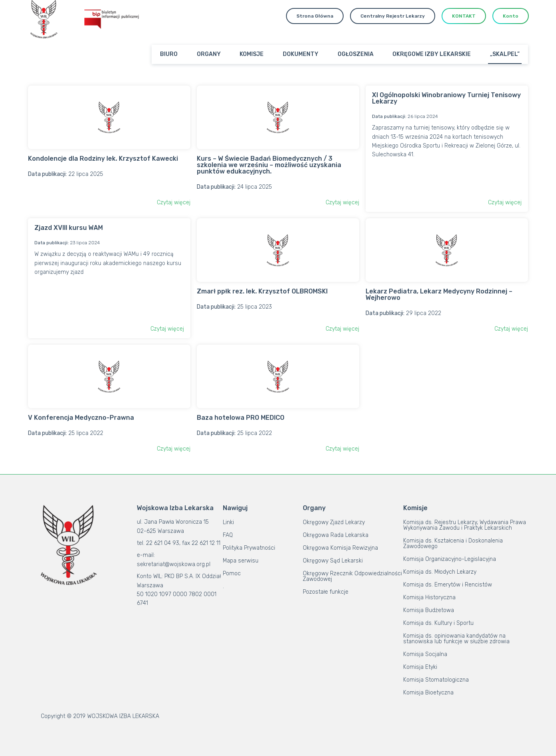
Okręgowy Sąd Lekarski (333, 561)
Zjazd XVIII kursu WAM (69, 228)
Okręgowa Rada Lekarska (336, 535)
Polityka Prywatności (249, 548)
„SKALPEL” (505, 54)
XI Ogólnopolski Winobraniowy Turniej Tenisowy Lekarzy (446, 98)
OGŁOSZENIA (356, 54)
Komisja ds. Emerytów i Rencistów (448, 585)
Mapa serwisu (241, 561)
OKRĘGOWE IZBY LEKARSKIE (432, 54)
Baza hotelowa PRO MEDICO (241, 418)
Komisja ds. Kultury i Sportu (438, 623)
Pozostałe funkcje (326, 592)
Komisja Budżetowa (429, 610)
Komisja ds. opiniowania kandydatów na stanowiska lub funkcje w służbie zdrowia (456, 639)
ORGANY (209, 54)
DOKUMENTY (301, 54)
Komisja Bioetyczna (428, 693)
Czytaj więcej (174, 202)
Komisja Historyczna (429, 597)
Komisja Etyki (420, 667)
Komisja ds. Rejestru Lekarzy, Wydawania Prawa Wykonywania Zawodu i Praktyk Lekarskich (465, 525)
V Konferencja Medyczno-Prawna (81, 418)
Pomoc (232, 573)
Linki (228, 522)
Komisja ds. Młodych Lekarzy (440, 572)
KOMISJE (252, 54)
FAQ (228, 535)
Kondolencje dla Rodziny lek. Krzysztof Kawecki (103, 159)
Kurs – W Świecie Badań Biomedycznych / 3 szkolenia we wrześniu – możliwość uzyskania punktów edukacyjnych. (269, 165)
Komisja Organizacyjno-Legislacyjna (450, 559)
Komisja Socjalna (425, 654)
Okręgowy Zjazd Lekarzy (334, 522)
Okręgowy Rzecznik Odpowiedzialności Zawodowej (352, 576)
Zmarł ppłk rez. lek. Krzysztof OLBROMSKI (262, 291)
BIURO (169, 54)
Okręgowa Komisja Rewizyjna (340, 548)
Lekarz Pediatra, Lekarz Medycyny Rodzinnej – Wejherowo (439, 294)
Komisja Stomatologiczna (436, 680)
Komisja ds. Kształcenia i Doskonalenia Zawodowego (453, 544)
